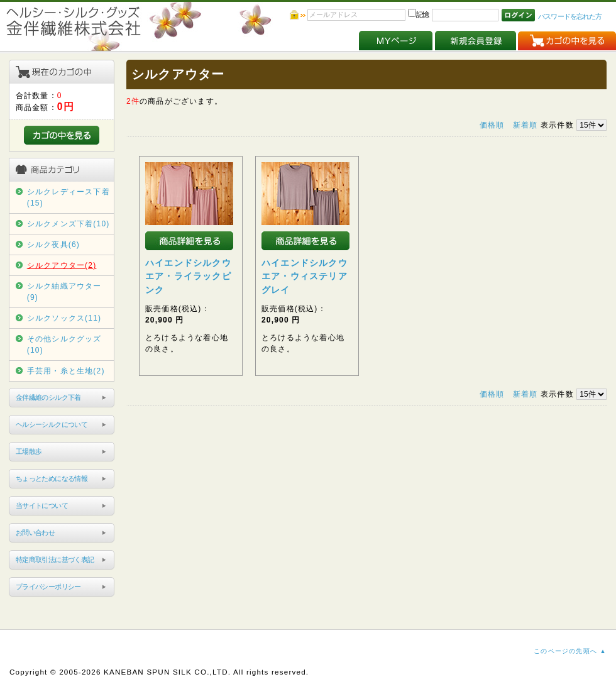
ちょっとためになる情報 (52, 478)
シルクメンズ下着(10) (69, 224)
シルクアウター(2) (62, 265)
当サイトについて (42, 505)
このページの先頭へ (565, 651)
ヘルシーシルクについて (52, 424)
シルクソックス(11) (64, 318)
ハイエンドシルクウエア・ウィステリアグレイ (305, 276)
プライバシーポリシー (48, 587)
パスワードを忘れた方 (570, 16)
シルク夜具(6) (53, 245)
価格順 (492, 125)
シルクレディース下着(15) (69, 197)
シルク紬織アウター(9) (64, 292)
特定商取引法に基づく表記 (55, 560)
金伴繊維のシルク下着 (48, 397)
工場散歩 (29, 451)
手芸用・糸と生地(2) (66, 371)
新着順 (525, 125)
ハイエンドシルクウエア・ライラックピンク (188, 276)
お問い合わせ (35, 532)
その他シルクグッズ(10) (64, 345)
